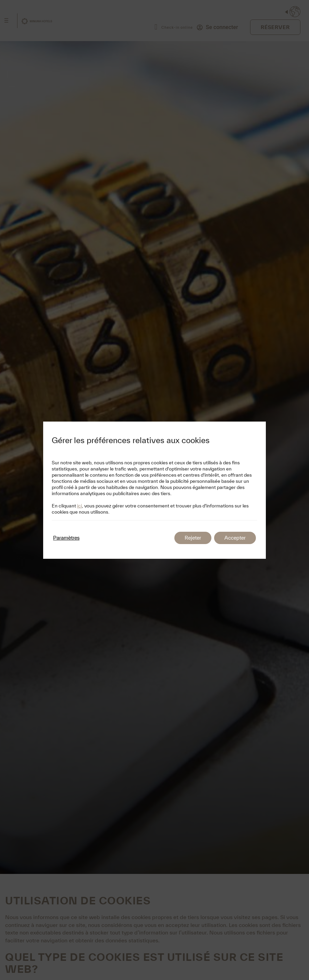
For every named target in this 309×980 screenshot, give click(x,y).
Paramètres (66, 538)
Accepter (235, 538)
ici (79, 506)
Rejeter (193, 538)
